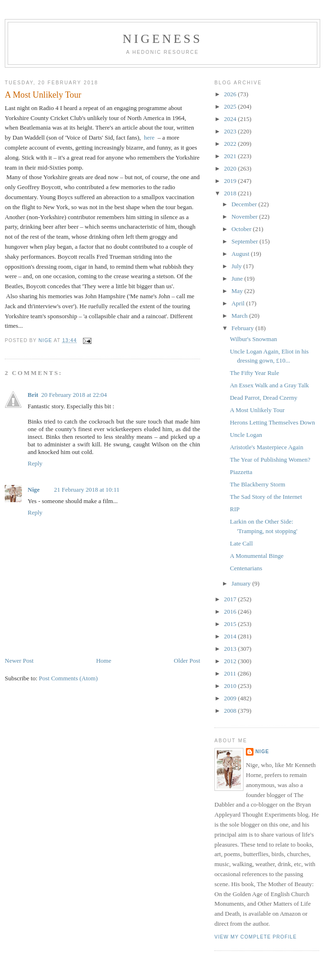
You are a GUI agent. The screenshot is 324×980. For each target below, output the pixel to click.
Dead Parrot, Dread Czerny (263, 398)
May (238, 291)
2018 (231, 193)
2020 (231, 168)
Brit (33, 395)
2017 (231, 599)
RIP (234, 509)
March (240, 316)
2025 (231, 106)
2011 (231, 673)
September (246, 241)
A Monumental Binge (257, 556)
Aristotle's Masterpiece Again (266, 447)
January (242, 583)
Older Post (187, 661)
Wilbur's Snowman (253, 339)
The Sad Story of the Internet (266, 497)
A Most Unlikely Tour (257, 410)
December (245, 204)
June (238, 278)
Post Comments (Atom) (69, 678)
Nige (34, 490)
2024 (231, 119)
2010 (231, 686)
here (149, 137)
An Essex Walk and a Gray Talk (269, 385)
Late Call (241, 543)
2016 (231, 611)
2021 (231, 156)
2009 (231, 698)
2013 (231, 649)
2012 (231, 661)
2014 (231, 636)
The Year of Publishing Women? (270, 460)
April (239, 303)
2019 (231, 181)
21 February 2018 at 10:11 (86, 490)
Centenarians (246, 568)
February (243, 328)
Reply (35, 463)
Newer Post (19, 661)
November (245, 217)
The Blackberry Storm (257, 484)
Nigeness (162, 39)
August (241, 254)
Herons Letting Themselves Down (272, 422)
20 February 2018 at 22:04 (74, 395)
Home (104, 661)
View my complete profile (256, 937)
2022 (231, 144)
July (238, 266)
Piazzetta (241, 472)
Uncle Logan (246, 435)
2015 (231, 624)
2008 (231, 711)
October (242, 229)
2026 (231, 94)
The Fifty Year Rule (254, 373)
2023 (231, 131)
